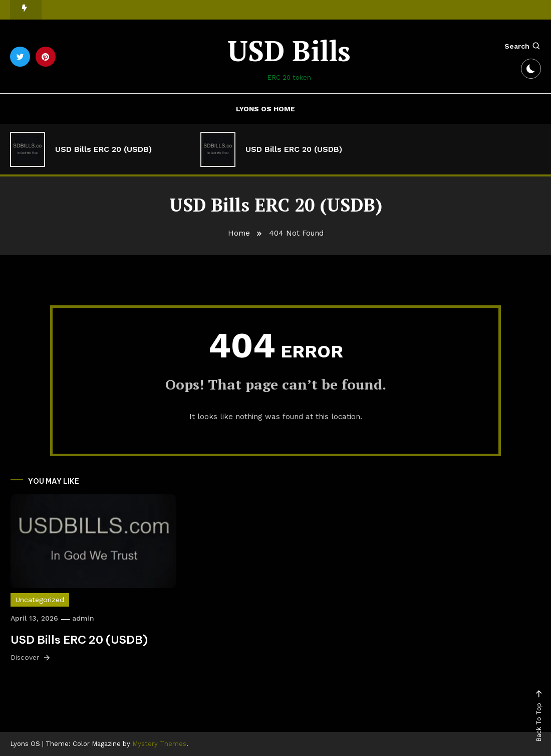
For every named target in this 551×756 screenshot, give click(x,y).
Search (523, 46)
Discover (31, 658)
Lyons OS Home (265, 109)
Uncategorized (40, 600)
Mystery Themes (159, 744)
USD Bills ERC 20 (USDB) (103, 149)
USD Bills (289, 51)
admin (83, 618)
